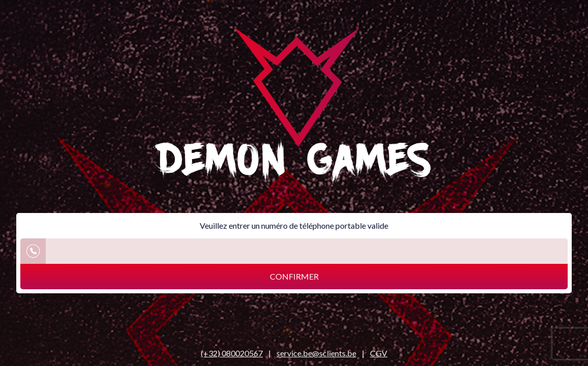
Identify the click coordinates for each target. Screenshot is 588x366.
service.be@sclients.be (316, 353)
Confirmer (294, 276)
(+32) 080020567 (232, 353)
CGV (379, 353)
